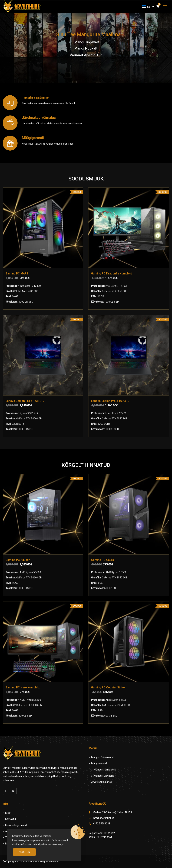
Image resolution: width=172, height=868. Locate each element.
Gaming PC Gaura (102, 560)
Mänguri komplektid (105, 770)
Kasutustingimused (16, 825)
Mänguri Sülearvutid (102, 757)
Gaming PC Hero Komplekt (23, 687)
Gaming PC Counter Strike (108, 687)
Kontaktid (11, 819)
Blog (8, 844)
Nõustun (24, 852)
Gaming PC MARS (17, 273)
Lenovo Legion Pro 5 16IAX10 (110, 401)
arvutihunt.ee (30, 861)
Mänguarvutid (99, 763)
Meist (8, 813)
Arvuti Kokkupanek (102, 782)
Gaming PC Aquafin (18, 560)
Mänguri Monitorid (104, 776)
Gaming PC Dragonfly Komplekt (111, 273)
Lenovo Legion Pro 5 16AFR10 (25, 401)
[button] (165, 7)
